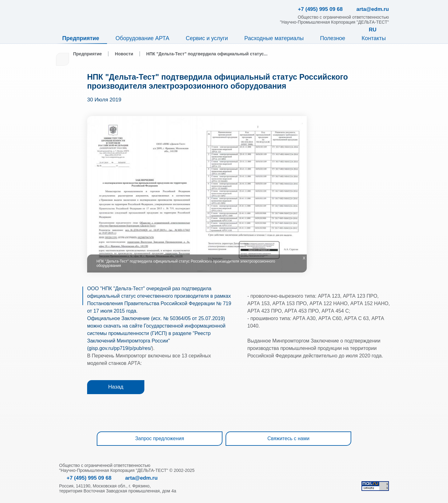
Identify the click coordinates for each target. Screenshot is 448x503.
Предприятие (81, 38)
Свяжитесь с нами (288, 438)
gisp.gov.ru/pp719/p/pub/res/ (120, 348)
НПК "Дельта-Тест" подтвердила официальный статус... (207, 54)
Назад (116, 387)
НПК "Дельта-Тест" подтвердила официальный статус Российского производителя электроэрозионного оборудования (217, 81)
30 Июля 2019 (104, 100)
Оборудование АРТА (142, 38)
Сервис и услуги (207, 38)
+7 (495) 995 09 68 (89, 478)
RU (373, 30)
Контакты (374, 38)
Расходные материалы (274, 38)
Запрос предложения (159, 438)
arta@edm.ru (141, 478)
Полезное (333, 38)
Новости (124, 54)
